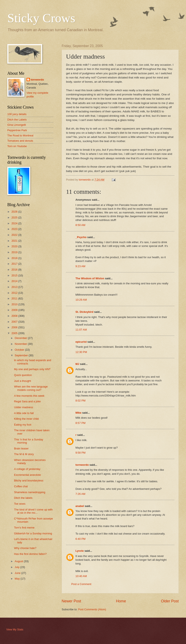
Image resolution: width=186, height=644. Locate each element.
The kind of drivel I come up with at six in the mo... (33, 511)
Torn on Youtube (17, 146)
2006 (15, 327)
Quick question (23, 375)
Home (121, 601)
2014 (15, 281)
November (21, 344)
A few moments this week (29, 396)
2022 (15, 235)
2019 (15, 252)
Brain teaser (21, 448)
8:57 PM (80, 423)
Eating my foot (23, 425)
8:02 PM (80, 401)
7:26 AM (80, 494)
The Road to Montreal (20, 135)
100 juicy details (17, 114)
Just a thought (22, 381)
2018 (15, 258)
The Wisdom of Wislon (90, 278)
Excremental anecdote (27, 475)
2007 (15, 322)
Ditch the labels (23, 498)
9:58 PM (80, 453)
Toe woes (20, 504)
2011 (15, 298)
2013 (15, 287)
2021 (15, 241)
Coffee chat (21, 486)
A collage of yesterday (27, 469)
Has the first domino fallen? (30, 554)
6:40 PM (80, 539)
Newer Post (71, 601)
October (20, 350)
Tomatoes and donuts (20, 141)
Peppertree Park (17, 130)
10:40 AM (81, 576)
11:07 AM (81, 330)
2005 (15, 333)
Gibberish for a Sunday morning (33, 533)
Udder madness (24, 407)
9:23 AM (80, 266)
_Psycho (81, 237)
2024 (15, 223)
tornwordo (82, 465)
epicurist (81, 342)
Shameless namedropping (30, 492)
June (18, 573)
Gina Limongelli (17, 125)
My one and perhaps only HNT (32, 369)
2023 (15, 229)
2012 (15, 293)
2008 (15, 316)
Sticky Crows (41, 18)
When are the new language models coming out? (31, 388)
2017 (15, 264)
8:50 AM (80, 225)
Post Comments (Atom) (92, 609)
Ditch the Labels (17, 120)
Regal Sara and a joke (27, 401)
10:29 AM (81, 300)
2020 (15, 246)
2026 (15, 212)
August (19, 561)
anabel (80, 506)
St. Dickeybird (84, 312)
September (22, 355)
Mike (78, 413)
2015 (15, 275)
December (21, 338)
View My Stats (15, 629)
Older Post (170, 601)
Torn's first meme (24, 528)
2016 (15, 270)
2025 (15, 217)
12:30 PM (81, 352)
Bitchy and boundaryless (29, 480)
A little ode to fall (24, 413)
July (17, 567)
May (18, 579)
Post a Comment (81, 584)
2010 (15, 304)
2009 (15, 310)
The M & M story (24, 454)
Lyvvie (80, 551)
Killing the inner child (26, 419)
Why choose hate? (25, 548)
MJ (77, 364)
